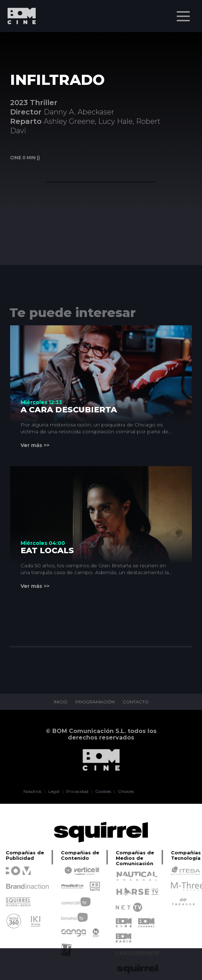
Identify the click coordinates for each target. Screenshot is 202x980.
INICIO (61, 702)
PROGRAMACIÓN (95, 702)
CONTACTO (136, 702)
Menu (184, 13)
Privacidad (77, 792)
